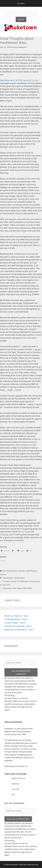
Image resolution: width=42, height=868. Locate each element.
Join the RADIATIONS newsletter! (21, 672)
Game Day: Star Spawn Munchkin (17, 588)
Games (22, 571)
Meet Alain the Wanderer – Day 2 (19, 630)
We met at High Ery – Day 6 (17, 616)
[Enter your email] (20, 663)
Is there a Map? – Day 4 (15, 623)
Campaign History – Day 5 (16, 619)
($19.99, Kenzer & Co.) (17, 80)
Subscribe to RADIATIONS (18, 819)
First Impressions (10, 571)
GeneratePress (33, 864)
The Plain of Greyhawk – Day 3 (18, 626)
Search (21, 19)
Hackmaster (8, 578)
